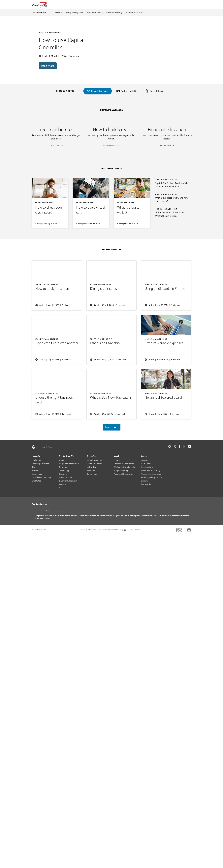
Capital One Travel (94, 481)
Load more (112, 444)
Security (145, 498)
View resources (111, 162)
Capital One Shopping (41, 494)
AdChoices (92, 547)
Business (36, 487)
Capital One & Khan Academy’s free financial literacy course (172, 202)
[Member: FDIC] (179, 547)
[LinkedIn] (184, 463)
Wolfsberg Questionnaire (125, 484)
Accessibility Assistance (151, 491)
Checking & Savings (40, 481)
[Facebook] (179, 463)
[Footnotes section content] (111, 521)
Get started (166, 162)
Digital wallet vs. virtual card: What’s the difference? (169, 231)
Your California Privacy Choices (112, 547)
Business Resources (134, 13)
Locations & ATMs (94, 477)
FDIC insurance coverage (55, 528)
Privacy (117, 477)
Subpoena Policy (121, 487)
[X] (175, 463)
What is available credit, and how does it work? (171, 216)
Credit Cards (37, 477)
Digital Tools (92, 491)
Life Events (57, 13)
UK (60, 505)
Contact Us (146, 501)
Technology (64, 487)
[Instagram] (170, 463)
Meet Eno (91, 487)
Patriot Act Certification (124, 481)
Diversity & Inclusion (68, 498)
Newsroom (64, 484)
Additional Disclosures (123, 491)
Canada (62, 501)
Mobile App (91, 484)
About (62, 477)
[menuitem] (98, 91)
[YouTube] (190, 463)
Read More (48, 66)
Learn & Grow (39, 12)
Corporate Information (69, 481)
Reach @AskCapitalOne (151, 494)
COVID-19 (145, 477)
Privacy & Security (114, 13)
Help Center (146, 481)
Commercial (37, 491)
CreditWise (36, 498)
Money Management (74, 13)
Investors (63, 491)
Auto (34, 484)
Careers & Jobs (66, 494)
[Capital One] (34, 464)
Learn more (55, 162)
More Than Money (95, 13)
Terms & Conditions (136, 547)
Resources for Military (151, 487)
